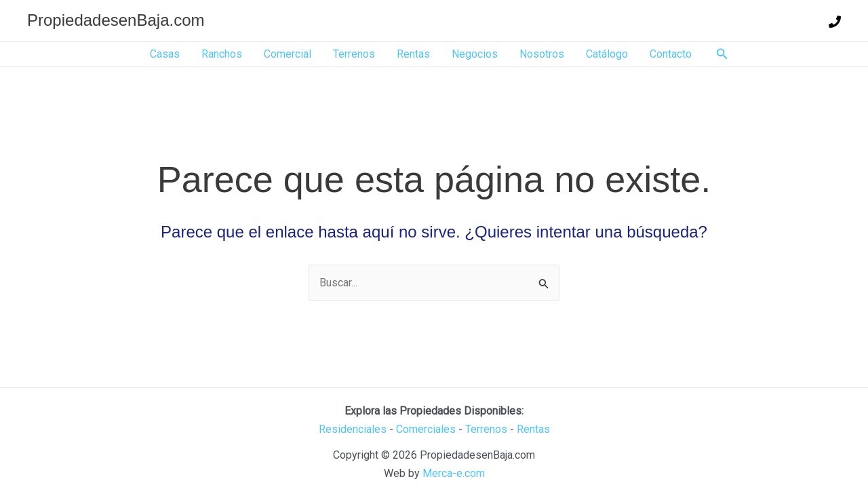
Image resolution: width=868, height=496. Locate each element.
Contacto (671, 54)
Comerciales (426, 429)
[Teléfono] (835, 22)
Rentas (413, 54)
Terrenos (354, 54)
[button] (722, 54)
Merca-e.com (454, 473)
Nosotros (542, 54)
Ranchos (222, 54)
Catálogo (607, 54)
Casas (165, 54)
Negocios (475, 54)
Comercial (288, 54)
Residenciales (353, 429)
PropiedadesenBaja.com (116, 20)
